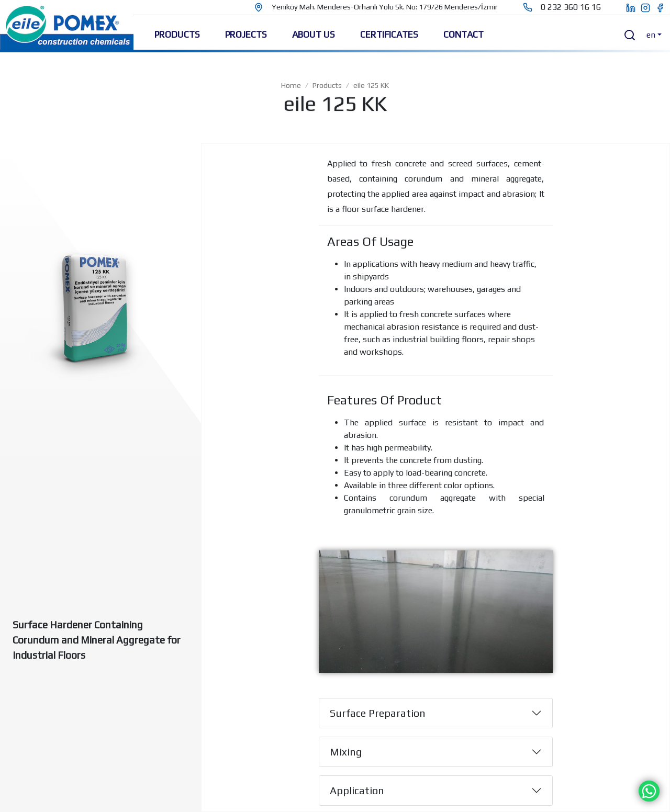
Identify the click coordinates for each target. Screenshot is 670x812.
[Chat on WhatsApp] (649, 790)
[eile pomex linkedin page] (625, 7)
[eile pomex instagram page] (648, 7)
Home (291, 85)
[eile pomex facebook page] (663, 7)
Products (327, 85)
